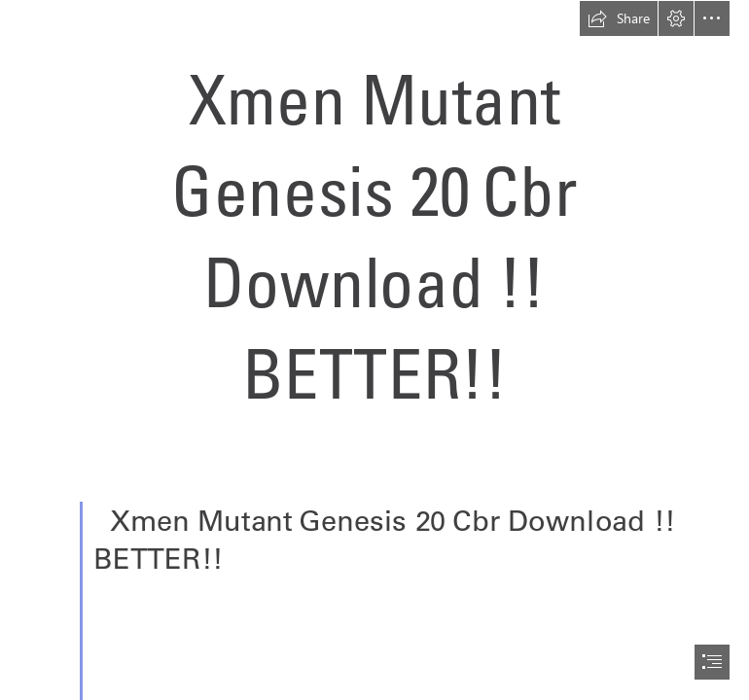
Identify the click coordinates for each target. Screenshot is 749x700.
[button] (619, 18)
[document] (374, 350)
